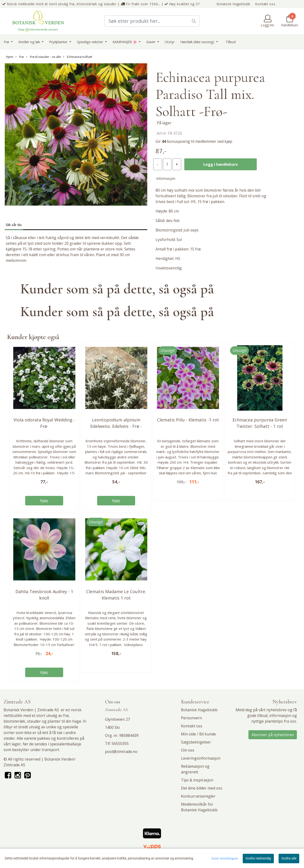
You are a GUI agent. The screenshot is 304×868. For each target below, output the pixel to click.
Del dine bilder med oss (202, 788)
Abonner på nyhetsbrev (273, 735)
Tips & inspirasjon (197, 780)
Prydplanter (59, 42)
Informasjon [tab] (166, 178)
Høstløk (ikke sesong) (198, 42)
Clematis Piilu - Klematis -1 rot (188, 420)
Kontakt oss (265, 4)
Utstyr (170, 42)
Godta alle (289, 858)
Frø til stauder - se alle (44, 57)
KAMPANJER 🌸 (125, 42)
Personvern (191, 718)
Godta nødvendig (258, 858)
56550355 (120, 743)
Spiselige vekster (90, 42)
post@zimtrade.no (121, 752)
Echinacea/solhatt (78, 57)
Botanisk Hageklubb (234, 4)
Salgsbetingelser (196, 742)
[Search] (152, 21)
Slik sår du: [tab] (14, 225)
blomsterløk (14, 721)
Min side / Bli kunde (198, 734)
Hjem (10, 57)
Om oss (188, 750)
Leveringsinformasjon (201, 758)
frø (66, 716)
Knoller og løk (30, 42)
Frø (7, 42)
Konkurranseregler (198, 796)
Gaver (151, 42)
